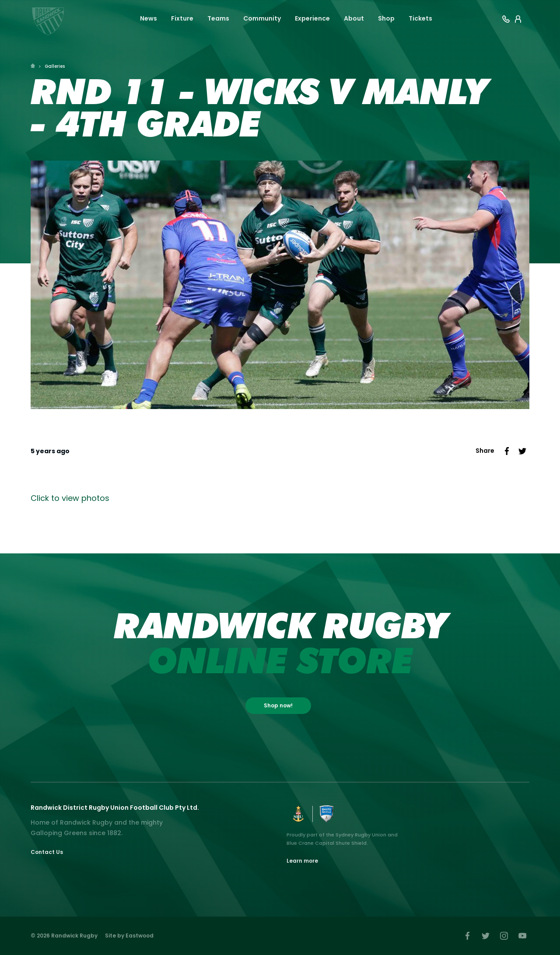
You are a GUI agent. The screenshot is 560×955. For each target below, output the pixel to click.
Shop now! (278, 705)
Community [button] (262, 18)
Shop (386, 18)
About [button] (354, 18)
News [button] (149, 18)
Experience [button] (312, 18)
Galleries (55, 66)
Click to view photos (70, 498)
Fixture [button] (182, 18)
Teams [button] (218, 18)
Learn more (302, 861)
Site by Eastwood (129, 936)
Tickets (420, 18)
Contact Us (47, 852)
